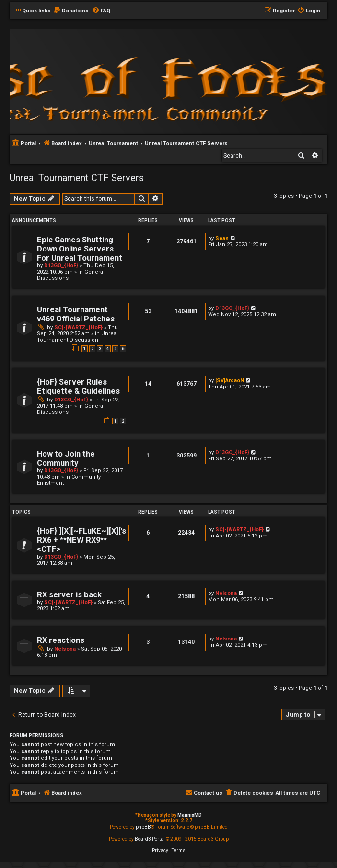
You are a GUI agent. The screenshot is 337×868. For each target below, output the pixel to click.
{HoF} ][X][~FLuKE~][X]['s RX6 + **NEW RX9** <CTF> (81, 540)
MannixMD (190, 815)
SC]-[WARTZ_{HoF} (78, 327)
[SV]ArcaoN (230, 381)
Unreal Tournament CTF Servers (77, 178)
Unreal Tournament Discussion (77, 337)
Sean (222, 238)
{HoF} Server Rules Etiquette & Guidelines (78, 387)
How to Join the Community (66, 458)
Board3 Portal (150, 839)
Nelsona (226, 593)
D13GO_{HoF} (61, 266)
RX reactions (61, 640)
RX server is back (69, 595)
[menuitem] (71, 11)
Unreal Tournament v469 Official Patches (76, 314)
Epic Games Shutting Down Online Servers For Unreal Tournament (80, 249)
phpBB (143, 827)
